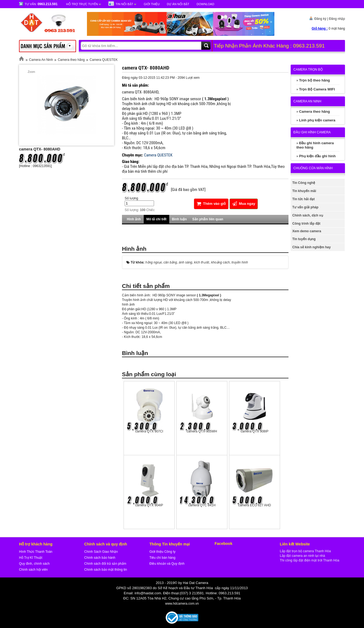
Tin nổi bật (124, 4)
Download (205, 4)
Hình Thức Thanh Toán (36, 552)
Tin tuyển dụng (304, 239)
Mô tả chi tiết (156, 219)
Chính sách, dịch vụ (308, 215)
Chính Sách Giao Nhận (101, 552)
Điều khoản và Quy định (167, 564)
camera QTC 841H (202, 505)
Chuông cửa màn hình (313, 168)
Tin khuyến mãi (304, 191)
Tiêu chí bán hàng (162, 558)
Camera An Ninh (41, 60)
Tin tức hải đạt (303, 199)
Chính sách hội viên (33, 570)
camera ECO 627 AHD (255, 505)
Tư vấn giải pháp (305, 207)
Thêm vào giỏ (211, 204)
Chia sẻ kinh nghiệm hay (311, 247)
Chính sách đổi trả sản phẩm (105, 564)
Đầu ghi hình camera (312, 132)
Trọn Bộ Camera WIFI (317, 89)
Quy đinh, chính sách (34, 564)
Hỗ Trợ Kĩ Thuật (31, 558)
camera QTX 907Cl (149, 431)
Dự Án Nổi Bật (178, 4)
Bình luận (179, 219)
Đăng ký (320, 19)
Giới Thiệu (152, 4)
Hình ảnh (134, 219)
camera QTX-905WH (202, 431)
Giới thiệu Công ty (162, 552)
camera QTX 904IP (149, 505)
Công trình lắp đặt (306, 224)
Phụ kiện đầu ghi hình (317, 156)
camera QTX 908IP (255, 431)
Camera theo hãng (71, 60)
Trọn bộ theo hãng (315, 80)
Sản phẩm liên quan (208, 219)
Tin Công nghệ (304, 183)
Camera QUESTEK (104, 60)
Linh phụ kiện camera (317, 120)
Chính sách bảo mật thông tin (106, 570)
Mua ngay (244, 204)
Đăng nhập (337, 19)
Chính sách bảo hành (100, 558)
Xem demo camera (307, 231)
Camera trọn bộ (308, 70)
